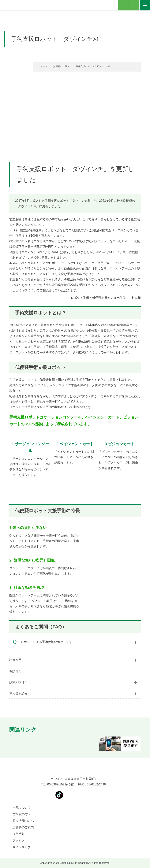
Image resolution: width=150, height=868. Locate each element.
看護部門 (15, 671)
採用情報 (19, 834)
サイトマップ (22, 848)
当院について (22, 808)
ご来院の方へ (22, 815)
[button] (9, 744)
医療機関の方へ (23, 821)
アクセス (19, 841)
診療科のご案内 (61, 66)
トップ (42, 66)
